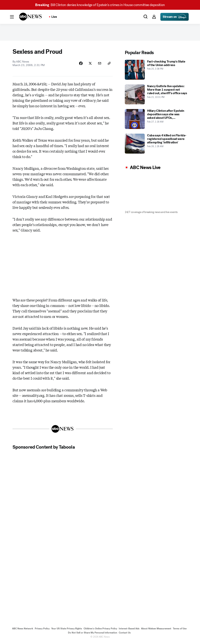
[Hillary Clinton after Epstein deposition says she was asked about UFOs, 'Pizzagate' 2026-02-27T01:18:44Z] (156, 120)
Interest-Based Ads (129, 630)
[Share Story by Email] (99, 64)
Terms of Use (180, 630)
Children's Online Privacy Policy (100, 630)
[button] (12, 17)
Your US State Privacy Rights (67, 630)
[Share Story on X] (89, 64)
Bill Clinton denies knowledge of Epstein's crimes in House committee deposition (100, 5)
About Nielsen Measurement (156, 630)
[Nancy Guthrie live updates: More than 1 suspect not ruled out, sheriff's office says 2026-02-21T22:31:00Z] (156, 95)
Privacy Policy (42, 630)
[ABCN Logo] (30, 17)
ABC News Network (23, 630)
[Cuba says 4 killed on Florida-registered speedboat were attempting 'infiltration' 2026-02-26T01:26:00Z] (156, 144)
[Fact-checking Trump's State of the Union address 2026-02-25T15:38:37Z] (156, 71)
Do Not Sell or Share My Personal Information (93, 634)
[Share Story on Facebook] (80, 64)
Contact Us (125, 634)
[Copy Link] (109, 64)
